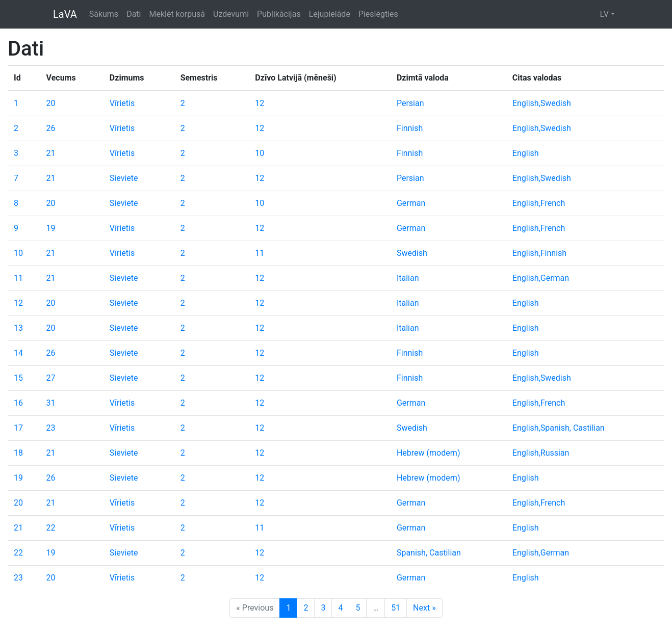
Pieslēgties (378, 14)
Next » (424, 608)
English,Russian (541, 453)
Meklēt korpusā (177, 14)
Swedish (412, 253)
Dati (134, 14)
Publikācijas (279, 14)
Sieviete (124, 178)
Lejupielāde (330, 14)
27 (51, 378)
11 (260, 253)
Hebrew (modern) (429, 453)
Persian (410, 103)
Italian (408, 278)
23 (51, 428)
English (526, 153)
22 (51, 528)
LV (604, 14)
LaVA (65, 14)
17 (18, 428)
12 (260, 103)
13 (18, 328)
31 (51, 403)
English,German (541, 278)
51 (396, 608)
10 (260, 153)
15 (18, 378)
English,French (539, 203)
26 (51, 128)
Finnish (410, 128)
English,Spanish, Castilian (559, 428)
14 (18, 353)
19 (51, 228)
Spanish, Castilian (429, 553)
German (411, 203)
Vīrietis (122, 103)
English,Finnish (539, 253)
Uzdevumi (231, 14)
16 (18, 403)
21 (51, 153)
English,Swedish (542, 103)
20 (51, 103)
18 (18, 453)
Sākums (104, 14)
